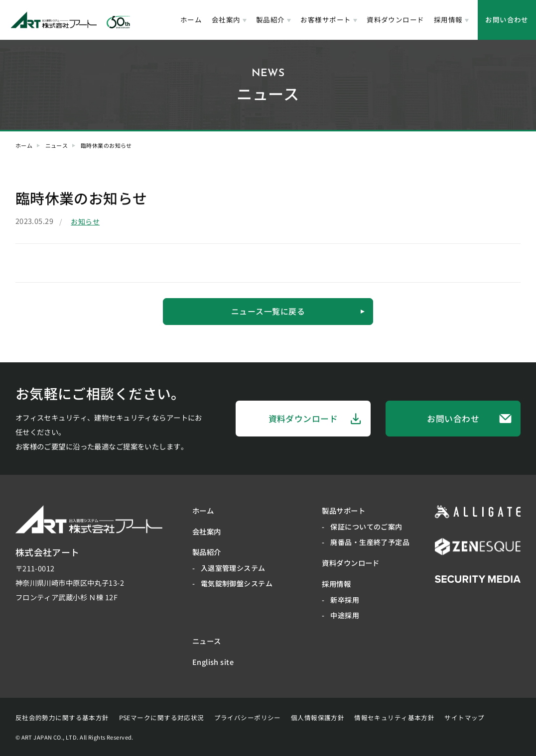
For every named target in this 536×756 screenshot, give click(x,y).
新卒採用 (345, 600)
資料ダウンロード (395, 19)
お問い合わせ (507, 19)
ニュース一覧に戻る (298, 311)
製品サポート (343, 510)
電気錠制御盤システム (237, 584)
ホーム (191, 19)
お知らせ (85, 221)
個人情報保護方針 (318, 717)
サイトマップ (465, 717)
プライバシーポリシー (248, 717)
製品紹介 (270, 19)
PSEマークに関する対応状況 (162, 717)
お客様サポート (326, 19)
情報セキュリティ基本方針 (394, 717)
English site (213, 662)
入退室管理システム (233, 568)
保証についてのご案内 (366, 527)
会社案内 (226, 19)
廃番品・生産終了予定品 (370, 542)
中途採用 (345, 615)
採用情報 (448, 19)
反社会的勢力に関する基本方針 (62, 717)
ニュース (57, 146)
